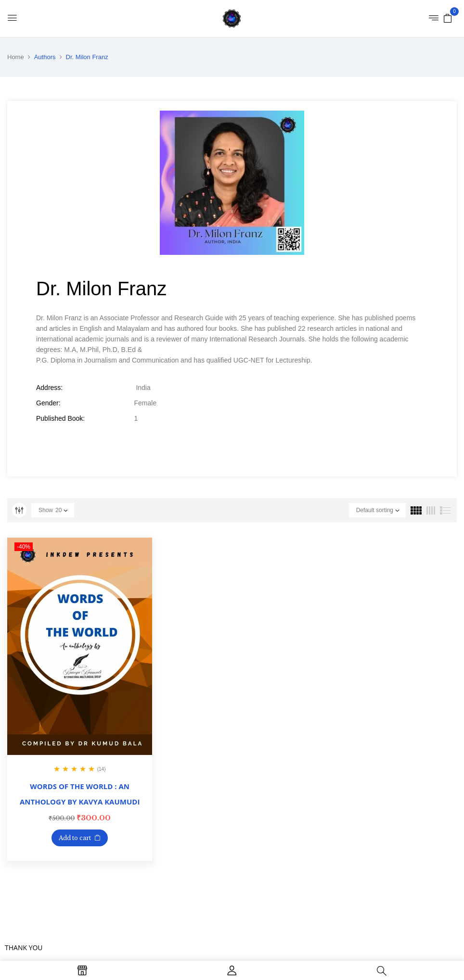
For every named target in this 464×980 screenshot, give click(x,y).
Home (16, 57)
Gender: (48, 403)
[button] (448, 18)
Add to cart (75, 838)
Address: (49, 388)
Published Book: (60, 418)
